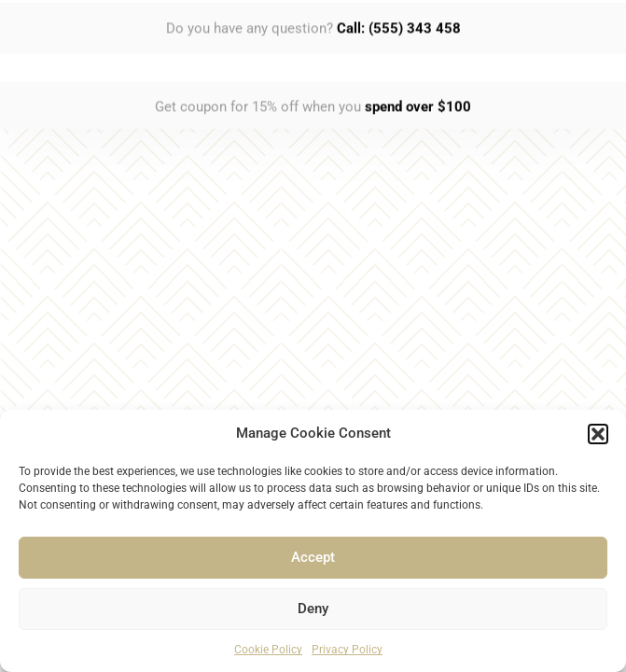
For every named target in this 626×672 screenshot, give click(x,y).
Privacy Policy (347, 650)
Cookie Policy (268, 650)
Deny (313, 609)
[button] (598, 434)
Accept (313, 557)
